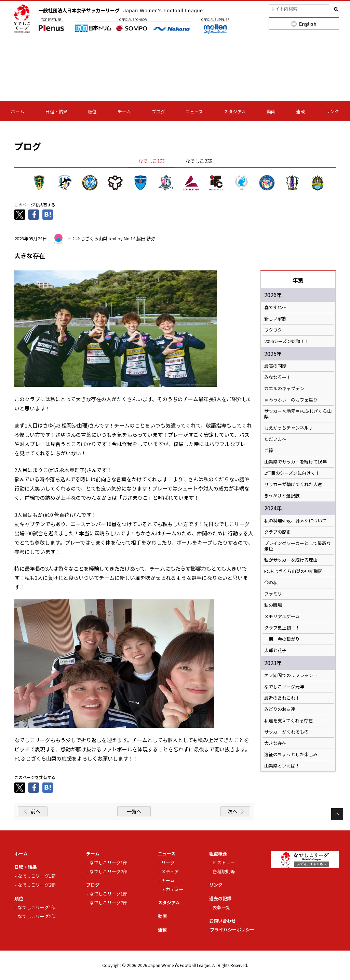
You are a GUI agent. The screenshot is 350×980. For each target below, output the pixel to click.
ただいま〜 (275, 439)
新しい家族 (275, 319)
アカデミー (172, 889)
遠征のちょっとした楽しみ (291, 754)
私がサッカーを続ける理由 (291, 560)
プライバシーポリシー (232, 930)
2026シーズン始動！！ (287, 341)
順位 (92, 111)
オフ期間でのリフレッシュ (291, 675)
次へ (232, 811)
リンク (332, 111)
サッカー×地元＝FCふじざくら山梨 (298, 414)
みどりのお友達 (280, 709)
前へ (36, 811)
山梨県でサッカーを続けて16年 (295, 462)
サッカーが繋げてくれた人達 (293, 484)
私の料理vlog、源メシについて (295, 521)
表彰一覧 (221, 907)
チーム (124, 111)
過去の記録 (220, 898)
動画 (271, 111)
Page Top (337, 814)
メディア (170, 871)
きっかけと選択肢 (282, 496)
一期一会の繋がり (282, 639)
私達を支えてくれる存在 (288, 721)
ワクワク (273, 330)
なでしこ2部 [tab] (199, 161)
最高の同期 (275, 366)
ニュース (194, 111)
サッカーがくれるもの (286, 732)
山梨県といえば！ (282, 766)
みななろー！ (278, 377)
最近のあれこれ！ (282, 698)
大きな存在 (275, 743)
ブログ (158, 111)
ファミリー (275, 594)
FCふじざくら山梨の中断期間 (293, 571)
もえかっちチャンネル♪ (289, 428)
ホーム (18, 111)
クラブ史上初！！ (282, 628)
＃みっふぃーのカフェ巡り (291, 400)
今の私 (271, 583)
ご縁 (269, 450)
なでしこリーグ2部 (37, 885)
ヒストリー (224, 862)
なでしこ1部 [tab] (151, 161)
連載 (300, 111)
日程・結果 (56, 111)
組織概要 (218, 854)
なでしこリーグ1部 (37, 876)
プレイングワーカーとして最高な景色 (298, 546)
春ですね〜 (275, 307)
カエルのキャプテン (284, 389)
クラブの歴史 (278, 532)
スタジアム (235, 111)
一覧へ (134, 811)
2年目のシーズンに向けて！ (292, 473)
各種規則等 (224, 871)
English (308, 24)
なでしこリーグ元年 (284, 687)
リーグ (168, 862)
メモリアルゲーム (282, 616)
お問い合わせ (223, 921)
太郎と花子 (275, 650)
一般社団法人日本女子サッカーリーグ (121, 10)
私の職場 (273, 605)
